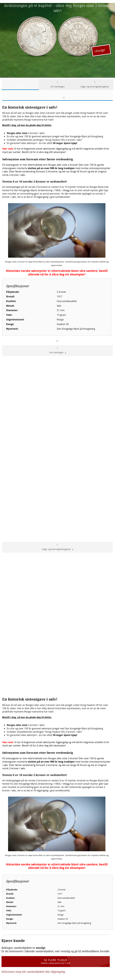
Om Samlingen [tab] (57, 84)
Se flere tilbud (56, 961)
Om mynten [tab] (20, 84)
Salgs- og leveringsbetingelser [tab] (95, 84)
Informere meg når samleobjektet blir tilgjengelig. (34, 972)
